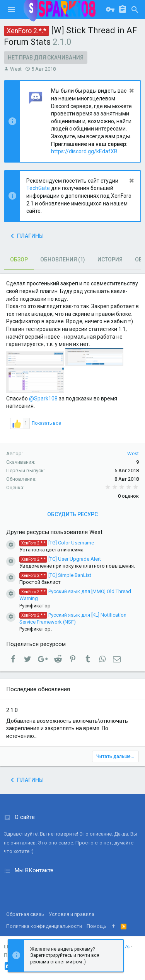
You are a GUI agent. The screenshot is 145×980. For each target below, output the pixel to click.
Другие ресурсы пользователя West (54, 532)
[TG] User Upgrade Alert (60, 559)
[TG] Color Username (57, 543)
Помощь (96, 926)
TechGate (38, 188)
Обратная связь (25, 914)
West (16, 69)
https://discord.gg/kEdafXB (84, 151)
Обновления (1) (63, 259)
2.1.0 (12, 710)
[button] (12, 10)
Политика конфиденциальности (44, 926)
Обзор (19, 259)
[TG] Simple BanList (55, 575)
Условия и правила (72, 914)
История (110, 259)
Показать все (46, 423)
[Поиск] (135, 10)
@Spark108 (43, 398)
